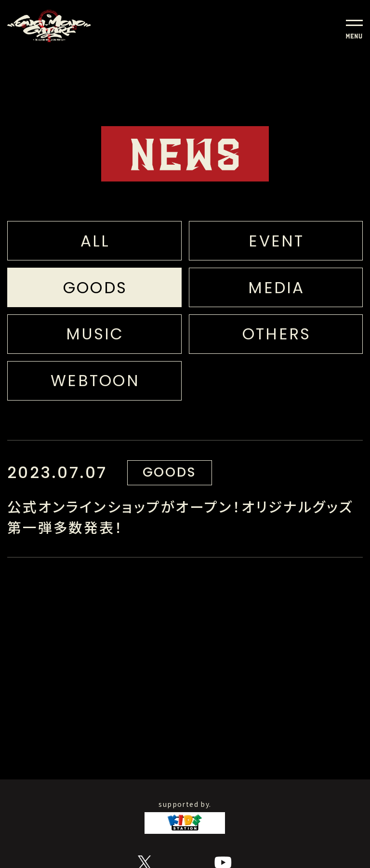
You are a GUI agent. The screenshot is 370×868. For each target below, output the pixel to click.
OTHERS (277, 334)
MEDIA (276, 288)
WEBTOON (95, 381)
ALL (95, 241)
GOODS (95, 288)
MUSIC (95, 334)
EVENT (276, 241)
